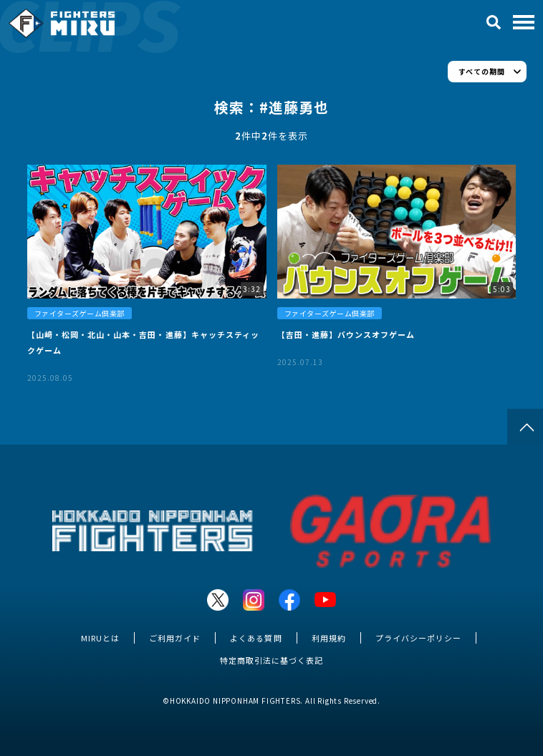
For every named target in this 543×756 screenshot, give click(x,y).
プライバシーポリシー (418, 638)
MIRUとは (100, 638)
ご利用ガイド (175, 638)
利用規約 (329, 638)
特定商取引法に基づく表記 (271, 660)
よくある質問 (256, 638)
